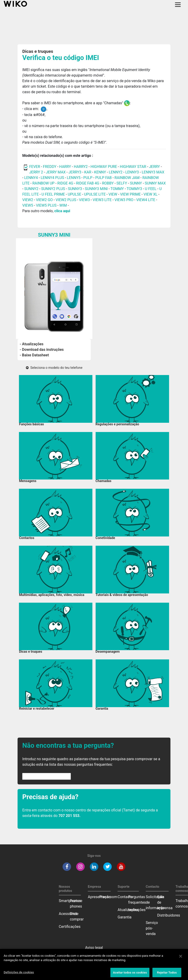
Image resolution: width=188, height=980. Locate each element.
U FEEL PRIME (53, 194)
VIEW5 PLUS (46, 205)
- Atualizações (32, 344)
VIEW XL (150, 194)
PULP (88, 178)
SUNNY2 (31, 189)
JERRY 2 (36, 172)
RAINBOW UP (43, 183)
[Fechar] (181, 960)
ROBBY (108, 183)
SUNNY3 (75, 189)
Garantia (124, 917)
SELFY (122, 183)
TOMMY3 (134, 189)
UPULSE (75, 194)
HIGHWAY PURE (104, 167)
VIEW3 (84, 200)
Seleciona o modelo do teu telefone (54, 368)
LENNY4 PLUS (52, 178)
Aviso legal (94, 948)
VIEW (113, 194)
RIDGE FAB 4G (88, 183)
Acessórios (68, 914)
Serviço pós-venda (152, 928)
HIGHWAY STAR (133, 167)
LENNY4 (31, 178)
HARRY (65, 167)
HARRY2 (81, 167)
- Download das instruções (42, 350)
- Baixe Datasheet (34, 355)
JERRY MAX (56, 172)
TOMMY (117, 189)
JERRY (154, 167)
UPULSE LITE (95, 194)
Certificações (70, 927)
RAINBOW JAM (127, 178)
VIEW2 (28, 200)
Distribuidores (169, 915)
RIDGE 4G (65, 183)
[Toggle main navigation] (178, 5)
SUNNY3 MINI (96, 189)
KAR (88, 172)
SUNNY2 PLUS (53, 189)
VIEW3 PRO (124, 200)
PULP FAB (103, 178)
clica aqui (62, 211)
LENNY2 (116, 172)
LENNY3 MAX (153, 172)
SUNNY (136, 183)
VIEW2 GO (44, 200)
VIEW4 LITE (146, 200)
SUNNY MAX (155, 183)
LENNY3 (132, 172)
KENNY (100, 172)
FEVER (35, 167)
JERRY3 (75, 172)
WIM (63, 205)
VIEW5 (28, 205)
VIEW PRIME (130, 194)
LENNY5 (74, 178)
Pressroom (108, 897)
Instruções (137, 910)
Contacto (125, 897)
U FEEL (151, 189)
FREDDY (50, 167)
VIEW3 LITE (102, 200)
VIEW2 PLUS (66, 200)
